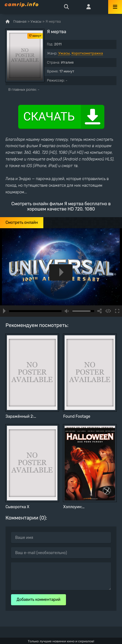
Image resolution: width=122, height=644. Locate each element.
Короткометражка (87, 53)
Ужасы (64, 53)
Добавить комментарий (39, 600)
